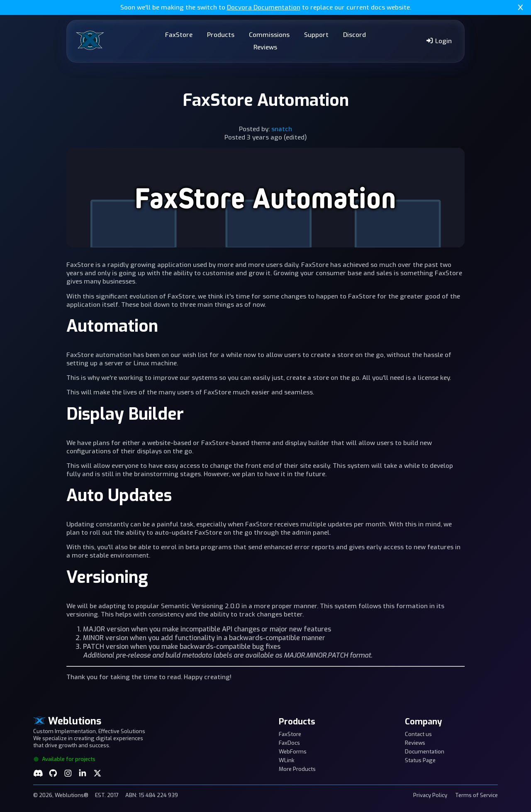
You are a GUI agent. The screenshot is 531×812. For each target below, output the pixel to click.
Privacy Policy (430, 795)
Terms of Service (476, 795)
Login (439, 41)
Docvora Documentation (264, 7)
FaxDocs (289, 743)
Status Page (420, 760)
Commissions (269, 35)
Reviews (265, 47)
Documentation (425, 752)
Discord (354, 35)
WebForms (293, 752)
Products (221, 35)
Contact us (418, 734)
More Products (297, 769)
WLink (287, 760)
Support (316, 35)
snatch (282, 129)
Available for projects (64, 759)
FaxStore (179, 35)
